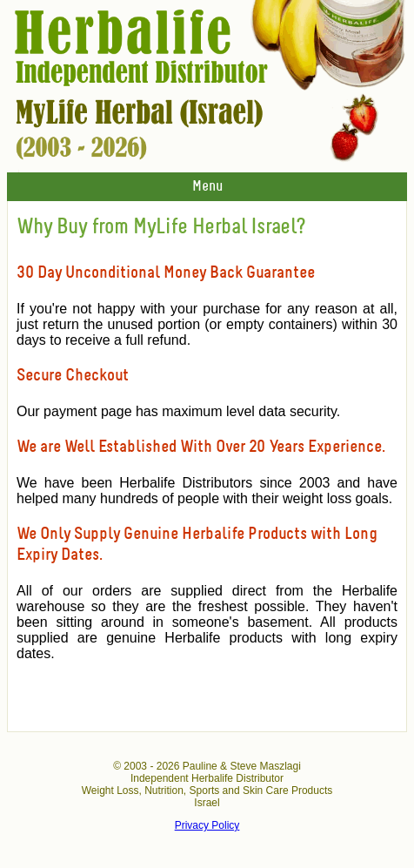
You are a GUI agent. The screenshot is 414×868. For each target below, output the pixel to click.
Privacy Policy (207, 825)
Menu (207, 187)
